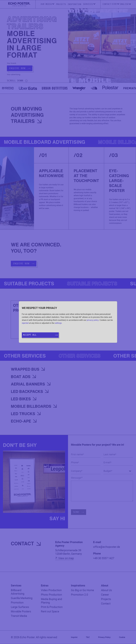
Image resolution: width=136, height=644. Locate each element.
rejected (25, 323)
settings (58, 323)
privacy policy (93, 320)
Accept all (40, 335)
